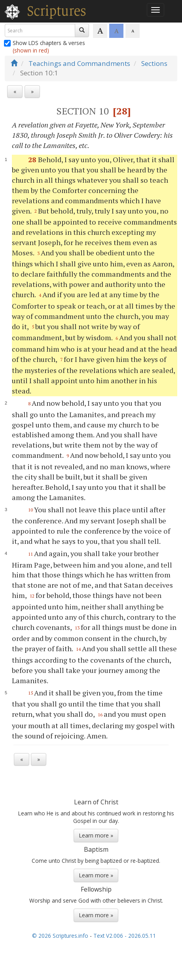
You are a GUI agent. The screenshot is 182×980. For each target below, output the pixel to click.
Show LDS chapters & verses (45, 47)
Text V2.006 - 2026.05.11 (125, 936)
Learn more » (96, 835)
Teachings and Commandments (79, 63)
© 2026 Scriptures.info (60, 936)
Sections (154, 63)
